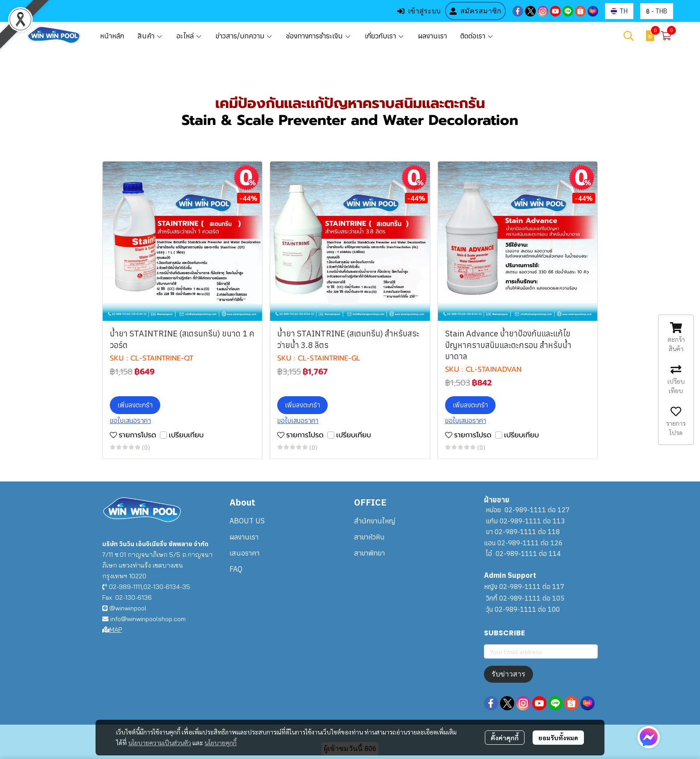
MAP (112, 630)
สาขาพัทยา (369, 553)
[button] (619, 11)
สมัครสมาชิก (475, 11)
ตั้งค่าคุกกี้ (505, 738)
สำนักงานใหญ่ (375, 521)
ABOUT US (247, 521)
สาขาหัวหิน (369, 537)
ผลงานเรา (244, 537)
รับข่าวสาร (508, 674)
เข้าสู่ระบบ (419, 11)
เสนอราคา (244, 553)
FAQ (236, 569)
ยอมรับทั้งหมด (558, 738)
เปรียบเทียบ (186, 435)
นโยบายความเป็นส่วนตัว (160, 742)
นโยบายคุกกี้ (221, 742)
